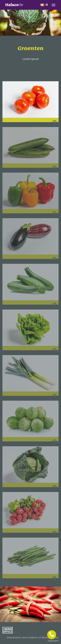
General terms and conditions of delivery (28, 637)
